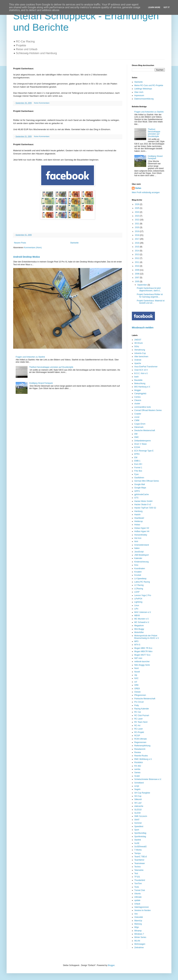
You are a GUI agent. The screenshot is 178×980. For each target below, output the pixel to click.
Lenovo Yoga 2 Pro (143, 595)
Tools (137, 887)
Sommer (138, 823)
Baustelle (138, 380)
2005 (137, 282)
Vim (136, 914)
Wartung (138, 924)
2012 (137, 258)
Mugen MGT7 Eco (142, 655)
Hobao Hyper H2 (142, 528)
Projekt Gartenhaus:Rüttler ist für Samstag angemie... (150, 296)
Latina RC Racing (142, 582)
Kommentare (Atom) (33, 248)
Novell (137, 672)
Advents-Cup (140, 353)
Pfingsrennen (140, 695)
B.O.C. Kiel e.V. (141, 373)
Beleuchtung (140, 383)
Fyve (136, 474)
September (142, 285)
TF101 (137, 877)
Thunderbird (140, 880)
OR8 (136, 685)
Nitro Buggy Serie (142, 665)
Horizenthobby (141, 535)
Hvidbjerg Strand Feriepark (41, 383)
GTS (136, 498)
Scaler (137, 776)
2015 (137, 247)
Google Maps (140, 488)
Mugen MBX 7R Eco (143, 648)
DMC (137, 437)
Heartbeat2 (139, 518)
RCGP (137, 736)
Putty (137, 705)
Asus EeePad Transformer (146, 367)
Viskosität (139, 917)
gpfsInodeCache (141, 494)
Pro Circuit (139, 702)
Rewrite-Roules (141, 756)
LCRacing (139, 589)
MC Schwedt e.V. (142, 622)
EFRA (137, 454)
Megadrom (139, 626)
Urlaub (137, 904)
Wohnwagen (140, 944)
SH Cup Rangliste (142, 793)
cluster (137, 404)
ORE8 (137, 689)
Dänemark (139, 427)
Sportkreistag (140, 837)
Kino (136, 565)
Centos (137, 397)
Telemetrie (139, 870)
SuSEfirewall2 (141, 847)
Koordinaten (140, 569)
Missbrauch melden (143, 328)
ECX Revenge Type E (144, 451)
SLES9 (137, 813)
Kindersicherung (141, 562)
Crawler (138, 414)
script (137, 786)
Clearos (138, 400)
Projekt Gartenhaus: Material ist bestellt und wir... (151, 302)
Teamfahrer (139, 860)
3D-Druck (139, 343)
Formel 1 (138, 468)
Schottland (139, 783)
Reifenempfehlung (142, 746)
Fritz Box (138, 471)
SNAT (137, 820)
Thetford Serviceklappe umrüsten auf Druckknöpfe (51, 367)
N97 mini (138, 658)
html (136, 541)
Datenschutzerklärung (144, 99)
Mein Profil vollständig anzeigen (146, 192)
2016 (137, 243)
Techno (138, 867)
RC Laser (139, 719)
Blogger (111, 965)
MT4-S (137, 645)
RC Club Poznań (142, 715)
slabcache (139, 806)
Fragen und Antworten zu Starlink (30, 357)
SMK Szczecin (141, 816)
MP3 (136, 641)
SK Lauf (138, 803)
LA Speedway (140, 579)
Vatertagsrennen (142, 907)
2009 (137, 270)
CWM (137, 420)
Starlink (138, 840)
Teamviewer (140, 863)
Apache (138, 363)
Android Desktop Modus (27, 257)
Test (136, 873)
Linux (137, 605)
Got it (167, 7)
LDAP (137, 592)
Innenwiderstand (142, 545)
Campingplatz (140, 394)
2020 (137, 227)
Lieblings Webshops (143, 89)
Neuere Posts (20, 243)
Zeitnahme (139, 948)
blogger (138, 390)
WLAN (137, 941)
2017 (137, 239)
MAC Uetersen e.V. (143, 612)
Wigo (137, 927)
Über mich (139, 92)
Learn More (154, 7)
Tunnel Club (140, 890)
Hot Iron (138, 538)
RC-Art (137, 726)
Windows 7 (139, 934)
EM (136, 458)
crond (137, 417)
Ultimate (138, 897)
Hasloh (137, 515)
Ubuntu (138, 894)
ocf (136, 682)
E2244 (137, 447)
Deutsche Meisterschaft (145, 430)
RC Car (138, 712)
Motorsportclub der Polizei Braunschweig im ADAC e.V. (147, 637)
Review (138, 752)
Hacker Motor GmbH (143, 501)
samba (137, 769)
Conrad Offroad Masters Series (148, 410)
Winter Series (140, 937)
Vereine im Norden (142, 910)
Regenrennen (140, 742)
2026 (137, 204)
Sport (137, 830)
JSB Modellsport (141, 555)
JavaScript (139, 552)
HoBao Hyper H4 (142, 531)
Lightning (138, 602)
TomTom (138, 884)
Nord (136, 668)
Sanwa (137, 773)
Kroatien (138, 572)
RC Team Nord (141, 722)
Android (138, 360)
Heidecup (139, 521)
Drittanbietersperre (142, 441)
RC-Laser (139, 729)
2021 (137, 224)
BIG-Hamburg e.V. (142, 387)
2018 (137, 235)
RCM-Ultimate (141, 739)
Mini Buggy (139, 629)
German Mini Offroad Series (147, 481)
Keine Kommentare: (42, 103)
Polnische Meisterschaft (145, 699)
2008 (137, 274)
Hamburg (138, 511)
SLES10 (138, 810)
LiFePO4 (138, 599)
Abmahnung (140, 350)
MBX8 (137, 616)
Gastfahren (139, 478)
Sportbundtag (140, 833)
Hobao (137, 525)
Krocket (138, 575)
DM (136, 434)
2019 (137, 231)
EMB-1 (137, 461)
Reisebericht (140, 749)
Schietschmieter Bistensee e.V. (148, 779)
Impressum (139, 95)
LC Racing (139, 585)
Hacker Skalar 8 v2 (143, 505)
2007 (137, 278)
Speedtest (139, 826)
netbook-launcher (142, 662)
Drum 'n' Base (141, 444)
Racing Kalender (142, 709)
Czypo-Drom (140, 424)
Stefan (138, 188)
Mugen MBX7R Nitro (143, 651)
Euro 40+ (138, 464)
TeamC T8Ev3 (141, 857)
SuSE (137, 843)
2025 (137, 208)
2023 (137, 216)
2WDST (138, 340)
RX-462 (138, 766)
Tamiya (137, 853)
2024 (137, 212)
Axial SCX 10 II (141, 370)
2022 (137, 220)
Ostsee (137, 692)
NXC (136, 678)
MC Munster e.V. (142, 619)
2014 (137, 251)
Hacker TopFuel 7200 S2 (145, 508)
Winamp (138, 931)
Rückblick (139, 762)
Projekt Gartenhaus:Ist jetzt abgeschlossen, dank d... (149, 289)
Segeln (137, 789)
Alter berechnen (141, 357)
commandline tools (143, 407)
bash (136, 377)
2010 (137, 266)
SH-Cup (138, 796)
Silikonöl (138, 799)
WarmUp (138, 921)
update (137, 900)
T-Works (138, 850)
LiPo (136, 609)
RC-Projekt (139, 732)
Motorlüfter (139, 632)
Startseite (74, 243)
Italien (137, 548)
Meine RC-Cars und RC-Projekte (149, 85)
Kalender (138, 558)
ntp (136, 675)
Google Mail (140, 484)
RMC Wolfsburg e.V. (143, 759)
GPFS (137, 491)
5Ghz (137, 347)
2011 (137, 262)
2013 (137, 254)
